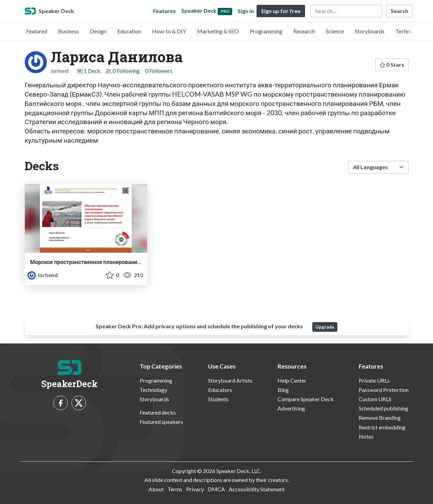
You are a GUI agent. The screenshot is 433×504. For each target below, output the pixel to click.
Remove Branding (380, 418)
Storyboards (370, 31)
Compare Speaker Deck (306, 399)
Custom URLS (375, 399)
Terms (175, 489)
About (156, 489)
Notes (366, 436)
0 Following (126, 71)
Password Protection (384, 390)
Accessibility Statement (257, 489)
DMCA (216, 489)
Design (98, 31)
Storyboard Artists (230, 380)
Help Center (292, 380)
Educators (220, 390)
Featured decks (158, 412)
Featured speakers (161, 422)
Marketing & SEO (218, 31)
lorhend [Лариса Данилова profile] (43, 275)
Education (129, 31)
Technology (409, 31)
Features (164, 11)
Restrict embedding (382, 427)
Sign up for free (281, 11)
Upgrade (325, 327)
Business (68, 31)
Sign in (246, 11)
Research (304, 31)
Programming (266, 31)
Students (218, 399)
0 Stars (392, 64)
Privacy (195, 489)
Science (335, 31)
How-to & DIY (169, 31)
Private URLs (374, 380)
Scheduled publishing (383, 408)
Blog (283, 390)
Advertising (291, 408)
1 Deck (92, 71)
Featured (37, 31)
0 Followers (159, 71)
